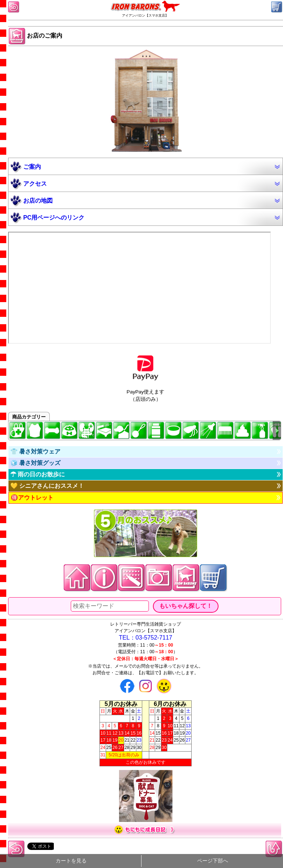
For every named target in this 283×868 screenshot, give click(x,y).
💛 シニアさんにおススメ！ (47, 486)
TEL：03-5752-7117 (146, 638)
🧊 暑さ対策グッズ (35, 463)
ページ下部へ (213, 861)
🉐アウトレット (32, 498)
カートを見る (71, 861)
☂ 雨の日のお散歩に (38, 474)
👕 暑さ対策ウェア (35, 451)
